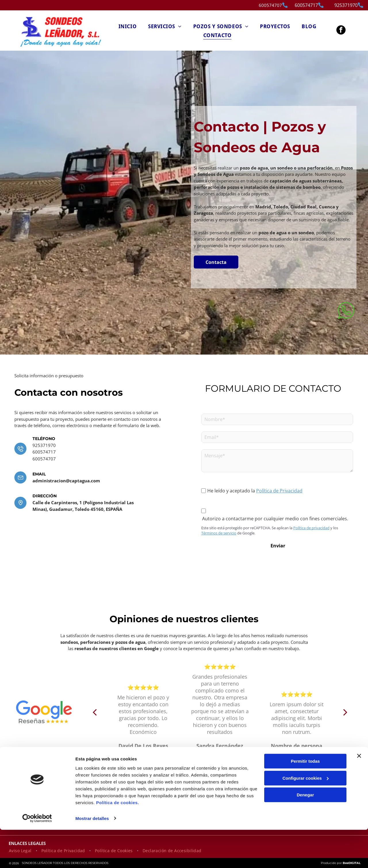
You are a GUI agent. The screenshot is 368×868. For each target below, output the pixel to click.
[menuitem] (128, 26)
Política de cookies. (117, 841)
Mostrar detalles (92, 857)
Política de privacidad (311, 528)
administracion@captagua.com (66, 481)
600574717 (44, 452)
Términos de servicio (219, 533)
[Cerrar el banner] (359, 794)
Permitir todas (305, 800)
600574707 (270, 5)
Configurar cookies (305, 816)
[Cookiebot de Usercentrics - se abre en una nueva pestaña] (37, 857)
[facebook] (341, 31)
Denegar (305, 833)
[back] (95, 712)
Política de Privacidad (279, 491)
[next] (345, 712)
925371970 (44, 445)
